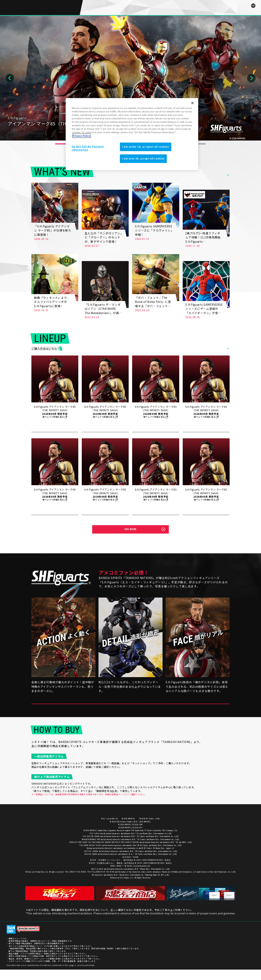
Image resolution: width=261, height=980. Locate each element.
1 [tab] (60, 144)
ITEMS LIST (220, 350)
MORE (72, 239)
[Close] (192, 103)
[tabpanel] (130, 78)
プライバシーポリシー (229, 940)
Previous (10, 78)
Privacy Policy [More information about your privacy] (82, 136)
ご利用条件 (250, 940)
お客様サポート (208, 940)
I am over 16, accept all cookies (143, 158)
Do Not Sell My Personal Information (88, 148)
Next (251, 78)
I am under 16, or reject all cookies (146, 147)
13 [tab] (201, 144)
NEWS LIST (220, 175)
